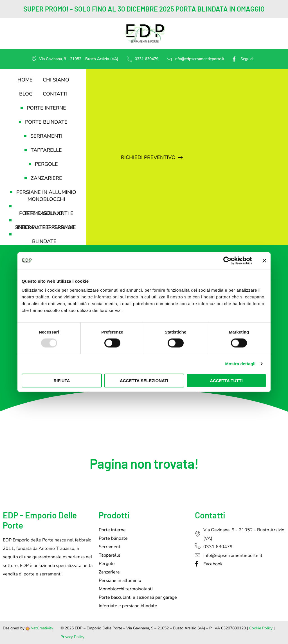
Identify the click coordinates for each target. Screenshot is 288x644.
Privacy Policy (72, 637)
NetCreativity (42, 628)
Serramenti (43, 136)
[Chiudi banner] (264, 261)
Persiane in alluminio (43, 192)
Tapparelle (43, 150)
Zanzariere (43, 178)
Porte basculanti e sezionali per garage (42, 220)
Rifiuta (62, 380)
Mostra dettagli (240, 364)
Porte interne (43, 108)
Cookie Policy (261, 628)
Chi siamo (56, 80)
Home (25, 80)
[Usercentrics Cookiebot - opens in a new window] (227, 261)
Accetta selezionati (144, 380)
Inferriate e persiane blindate (43, 234)
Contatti (55, 94)
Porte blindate (43, 122)
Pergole (43, 164)
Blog (26, 94)
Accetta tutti (226, 380)
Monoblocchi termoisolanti (37, 206)
